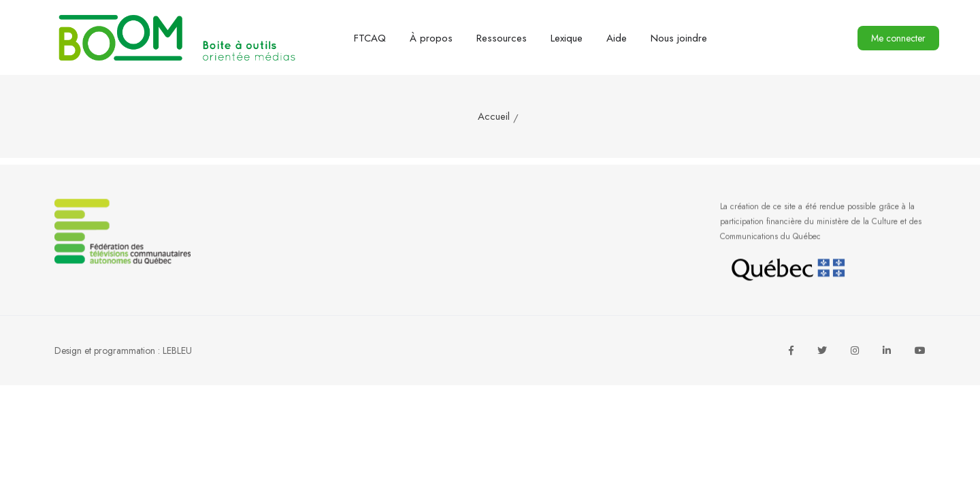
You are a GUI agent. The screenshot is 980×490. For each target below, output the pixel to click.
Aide (617, 38)
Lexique (567, 38)
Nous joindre (679, 38)
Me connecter (898, 38)
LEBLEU (177, 350)
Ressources (502, 38)
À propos (431, 38)
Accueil (494, 116)
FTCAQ (370, 38)
